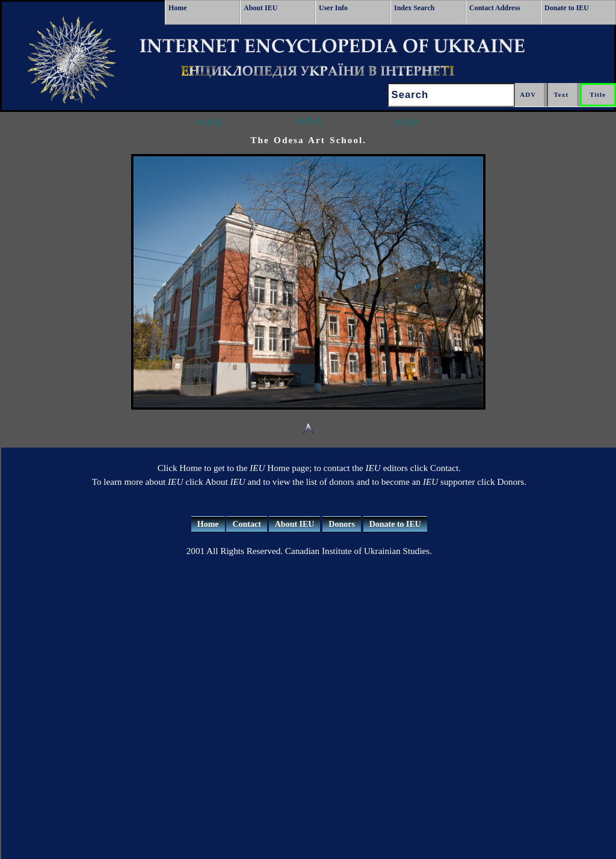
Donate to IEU (567, 8)
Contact (246, 524)
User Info (333, 8)
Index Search (414, 8)
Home (178, 8)
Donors (342, 524)
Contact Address (495, 8)
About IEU (260, 8)
